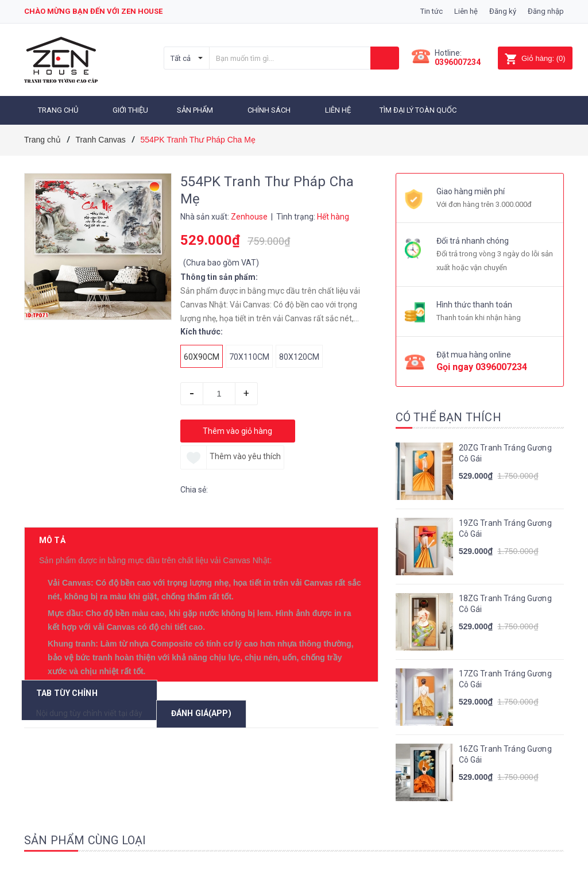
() (535, 58)
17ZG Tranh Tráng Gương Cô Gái (505, 678)
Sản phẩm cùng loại (85, 838)
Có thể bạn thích (448, 416)
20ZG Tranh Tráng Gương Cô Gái (505, 452)
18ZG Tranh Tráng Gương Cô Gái (505, 602)
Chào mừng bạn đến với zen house (93, 11)
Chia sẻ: (194, 488)
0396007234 (458, 62)
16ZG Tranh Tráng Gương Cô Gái (505, 753)
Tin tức (432, 11)
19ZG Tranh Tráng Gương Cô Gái (505, 527)
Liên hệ (466, 11)
